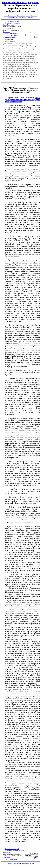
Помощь (31, 18)
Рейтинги (34, 16)
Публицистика (13, 34)
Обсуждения (11, 18)
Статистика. (7, 32)
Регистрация (21, 16)
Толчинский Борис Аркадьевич (20, 2)
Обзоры (25, 18)
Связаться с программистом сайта (20, 863)
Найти (28, 16)
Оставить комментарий (12, 21)
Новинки (19, 18)
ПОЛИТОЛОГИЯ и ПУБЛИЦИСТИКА (10, 36)
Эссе (6, 34)
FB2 (12, 39)
